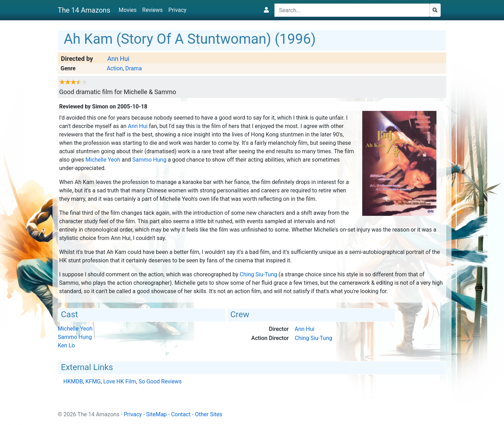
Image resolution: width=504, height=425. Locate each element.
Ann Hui (118, 59)
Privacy (177, 10)
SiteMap (157, 414)
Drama (134, 68)
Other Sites (209, 414)
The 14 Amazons (84, 10)
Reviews (152, 10)
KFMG (93, 381)
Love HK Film (120, 381)
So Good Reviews (160, 381)
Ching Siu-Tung (258, 274)
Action (115, 68)
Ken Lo (66, 345)
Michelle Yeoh (103, 160)
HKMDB (73, 381)
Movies (128, 10)
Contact (181, 414)
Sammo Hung (149, 160)
